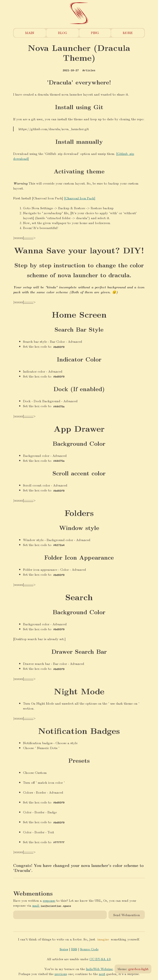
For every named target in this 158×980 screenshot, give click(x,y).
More (128, 33)
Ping (95, 33)
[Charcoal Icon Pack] (80, 198)
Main (30, 33)
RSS (74, 948)
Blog (63, 33)
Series (64, 948)
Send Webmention (127, 913)
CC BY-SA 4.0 (100, 958)
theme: (133, 969)
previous (61, 972)
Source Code (89, 948)
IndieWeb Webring (99, 968)
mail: (36, 904)
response (49, 899)
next (102, 972)
